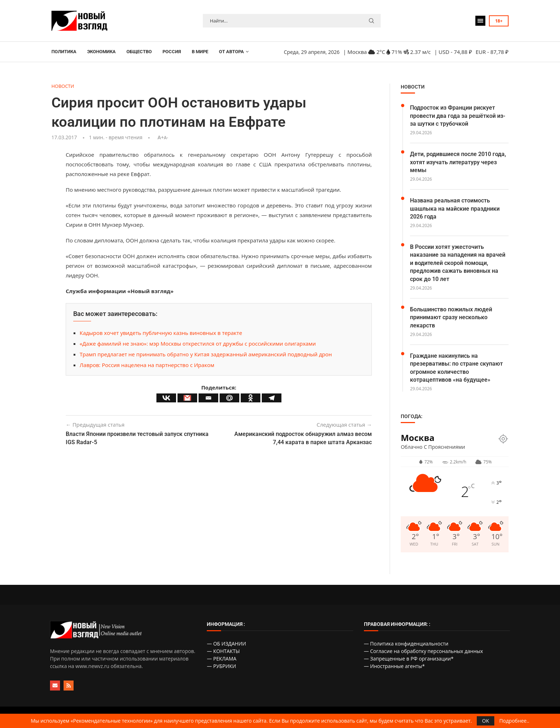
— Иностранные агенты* (394, 666)
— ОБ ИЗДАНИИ (226, 644)
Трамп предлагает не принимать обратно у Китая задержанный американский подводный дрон (206, 354)
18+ (499, 21)
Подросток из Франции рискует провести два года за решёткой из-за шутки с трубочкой (458, 116)
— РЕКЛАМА (222, 659)
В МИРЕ (200, 52)
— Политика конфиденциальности (406, 644)
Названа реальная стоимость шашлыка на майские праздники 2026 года (455, 209)
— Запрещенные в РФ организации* (409, 659)
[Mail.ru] (229, 398)
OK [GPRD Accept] (486, 721)
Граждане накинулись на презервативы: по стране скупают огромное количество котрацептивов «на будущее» (456, 368)
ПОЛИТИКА (64, 52)
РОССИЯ (172, 52)
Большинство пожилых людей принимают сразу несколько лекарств (451, 317)
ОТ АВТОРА (231, 52)
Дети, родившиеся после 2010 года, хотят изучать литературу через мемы (458, 162)
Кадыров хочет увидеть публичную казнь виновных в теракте (161, 333)
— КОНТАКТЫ (223, 651)
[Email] (208, 398)
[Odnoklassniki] (251, 398)
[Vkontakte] (166, 398)
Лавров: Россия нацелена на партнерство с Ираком (147, 365)
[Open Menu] (480, 21)
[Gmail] (187, 398)
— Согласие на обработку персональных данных (424, 651)
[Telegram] (272, 398)
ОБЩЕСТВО (139, 52)
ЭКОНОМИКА (101, 52)
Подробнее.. (514, 721)
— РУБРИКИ (221, 666)
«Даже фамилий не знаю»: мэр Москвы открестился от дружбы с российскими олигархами (198, 343)
